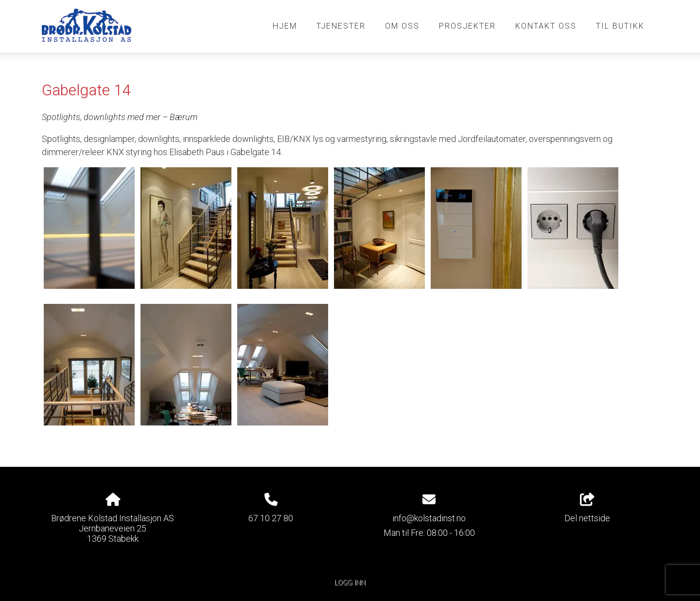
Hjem (285, 26)
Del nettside (587, 508)
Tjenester (341, 26)
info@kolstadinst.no (429, 518)
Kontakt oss (546, 26)
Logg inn (350, 583)
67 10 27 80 (271, 518)
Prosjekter (467, 26)
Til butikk (620, 26)
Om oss (402, 26)
